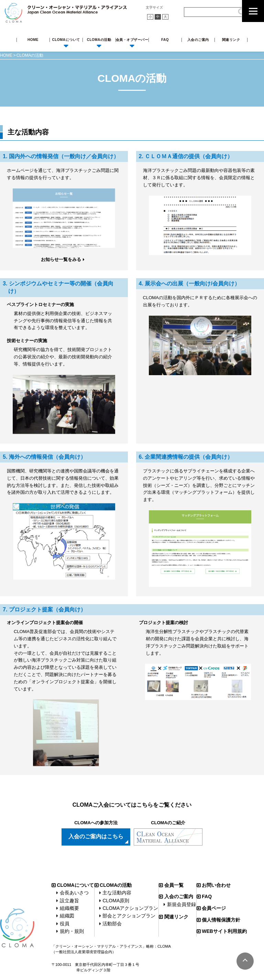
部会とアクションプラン (129, 916)
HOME (33, 40)
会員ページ (214, 908)
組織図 (67, 916)
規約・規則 (72, 931)
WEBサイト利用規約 (224, 931)
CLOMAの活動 (99, 40)
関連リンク (231, 40)
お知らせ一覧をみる (61, 259)
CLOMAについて (66, 40)
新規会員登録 (181, 904)
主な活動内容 (117, 893)
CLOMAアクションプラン (130, 908)
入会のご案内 (198, 40)
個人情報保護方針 (221, 920)
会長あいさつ (74, 893)
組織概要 (69, 908)
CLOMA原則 (116, 901)
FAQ (165, 40)
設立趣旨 (69, 901)
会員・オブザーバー (132, 40)
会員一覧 (174, 885)
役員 (65, 924)
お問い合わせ (216, 885)
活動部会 (112, 924)
